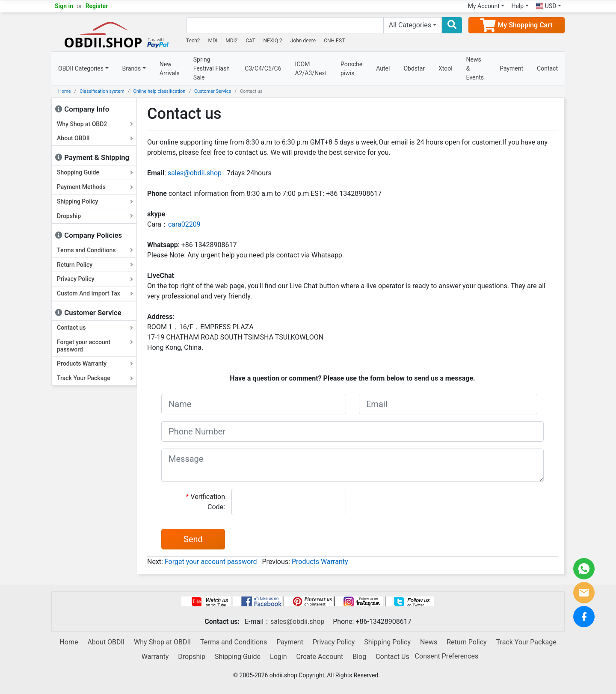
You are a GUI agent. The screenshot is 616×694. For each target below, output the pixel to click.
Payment (511, 68)
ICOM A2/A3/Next (311, 69)
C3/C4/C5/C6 (263, 68)
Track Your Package (95, 378)
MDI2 (231, 41)
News (429, 642)
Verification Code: (205, 502)
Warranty (155, 657)
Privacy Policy (95, 279)
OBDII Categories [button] (81, 68)
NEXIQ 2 (273, 41)
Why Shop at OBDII (162, 642)
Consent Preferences (447, 656)
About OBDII (95, 138)
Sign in (64, 6)
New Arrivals (170, 69)
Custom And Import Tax (95, 293)
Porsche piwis (351, 69)
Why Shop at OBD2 (95, 124)
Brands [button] (132, 68)
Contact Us (392, 657)
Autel (383, 68)
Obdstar (414, 68)
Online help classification (159, 91)
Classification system (102, 91)
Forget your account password (95, 346)
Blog (359, 657)
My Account (484, 6)
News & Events (475, 68)
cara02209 (184, 224)
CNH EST (334, 41)
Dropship (95, 216)
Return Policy (95, 265)
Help (517, 6)
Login (278, 657)
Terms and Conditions (95, 250)
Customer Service (213, 91)
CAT (251, 41)
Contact (547, 68)
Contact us (95, 328)
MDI (213, 41)
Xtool (446, 68)
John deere (303, 41)
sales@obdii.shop (195, 173)
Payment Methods (95, 187)
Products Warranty (95, 363)
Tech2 (193, 41)
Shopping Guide (95, 172)
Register (97, 6)
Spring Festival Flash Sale (212, 68)
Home (65, 91)
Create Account (320, 657)
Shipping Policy (95, 201)
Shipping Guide (238, 657)
